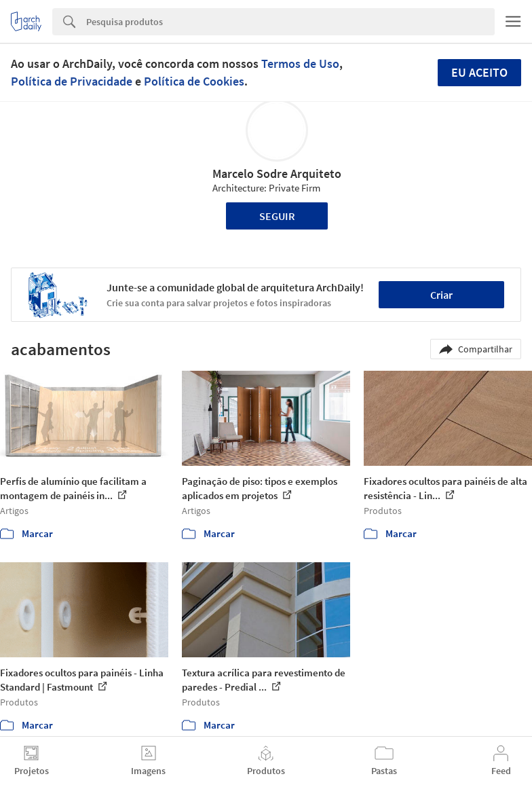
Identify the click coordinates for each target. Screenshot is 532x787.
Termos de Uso (300, 63)
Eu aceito (479, 72)
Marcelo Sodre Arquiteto (277, 173)
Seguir (277, 216)
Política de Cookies (194, 81)
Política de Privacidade (72, 81)
